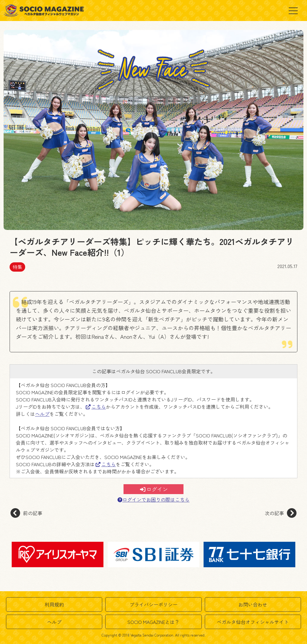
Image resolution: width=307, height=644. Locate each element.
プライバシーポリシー (153, 604)
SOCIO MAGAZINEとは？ (153, 622)
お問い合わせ (253, 604)
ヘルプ (42, 414)
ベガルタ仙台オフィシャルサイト (253, 622)
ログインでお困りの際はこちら (153, 500)
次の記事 (281, 513)
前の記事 (26, 513)
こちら (96, 407)
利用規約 (54, 604)
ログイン (154, 489)
